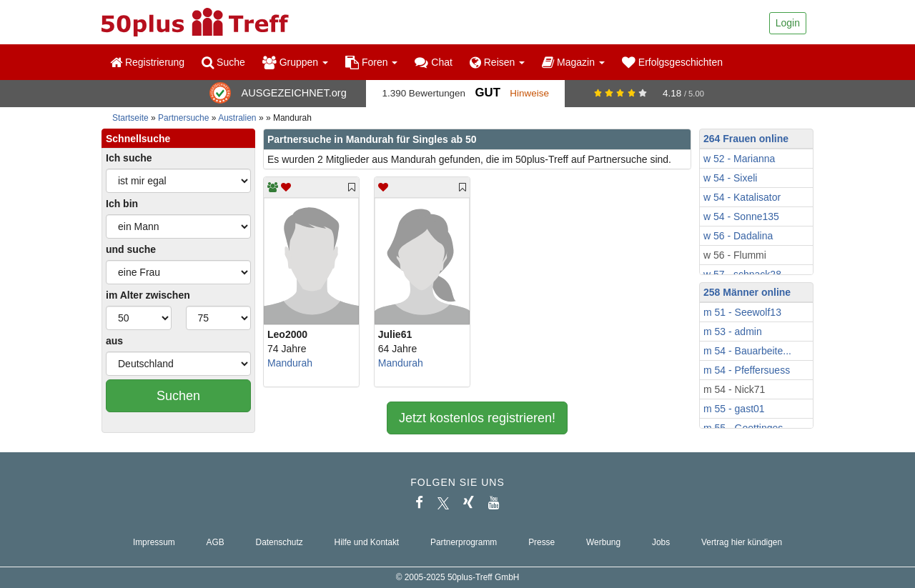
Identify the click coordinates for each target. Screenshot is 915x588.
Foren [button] (371, 62)
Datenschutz (280, 542)
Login (788, 23)
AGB (216, 542)
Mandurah (290, 363)
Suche (223, 62)
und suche (131, 249)
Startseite (130, 118)
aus (114, 341)
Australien (237, 118)
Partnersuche (183, 118)
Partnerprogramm (464, 542)
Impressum (154, 542)
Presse (541, 542)
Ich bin (122, 204)
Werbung (603, 542)
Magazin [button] (573, 62)
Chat (433, 62)
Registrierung (147, 62)
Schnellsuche (138, 139)
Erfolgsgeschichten (672, 62)
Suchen (178, 396)
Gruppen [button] (295, 62)
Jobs (661, 542)
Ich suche (129, 158)
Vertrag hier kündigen (742, 542)
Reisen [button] (497, 62)
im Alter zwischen (148, 295)
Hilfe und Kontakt (367, 542)
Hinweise (529, 93)
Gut (487, 93)
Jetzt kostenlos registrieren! (477, 418)
